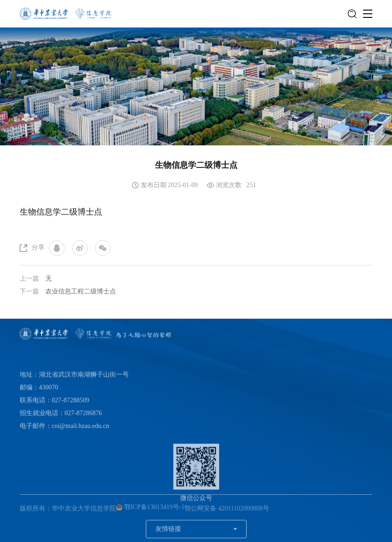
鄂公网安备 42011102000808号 (226, 510)
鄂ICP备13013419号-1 (150, 509)
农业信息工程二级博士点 (81, 291)
